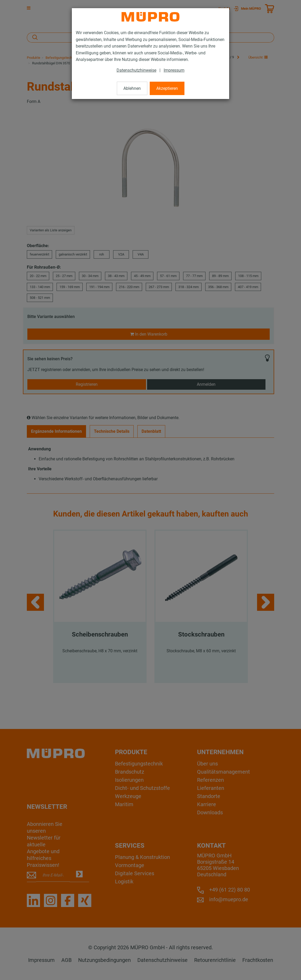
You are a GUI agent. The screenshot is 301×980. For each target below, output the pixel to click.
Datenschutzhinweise (136, 70)
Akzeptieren (167, 88)
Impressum (174, 70)
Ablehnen (132, 88)
